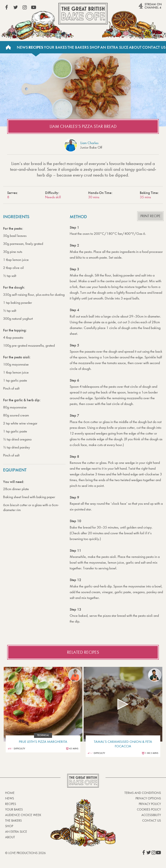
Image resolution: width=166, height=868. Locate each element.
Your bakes (14, 809)
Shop (95, 47)
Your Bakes (55, 47)
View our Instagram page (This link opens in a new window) (25, 7)
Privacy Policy (150, 804)
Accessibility (151, 815)
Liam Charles (89, 143)
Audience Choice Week (23, 815)
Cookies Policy (149, 809)
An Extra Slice (114, 47)
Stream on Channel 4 (142, 8)
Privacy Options (148, 798)
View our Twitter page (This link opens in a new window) (16, 7)
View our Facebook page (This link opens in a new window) (7, 7)
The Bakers (78, 47)
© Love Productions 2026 (25, 853)
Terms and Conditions (143, 793)
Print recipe (150, 216)
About (135, 47)
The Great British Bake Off (83, 14)
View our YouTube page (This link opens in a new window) (34, 7)
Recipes (36, 47)
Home (8, 47)
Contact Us (154, 47)
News (22, 47)
